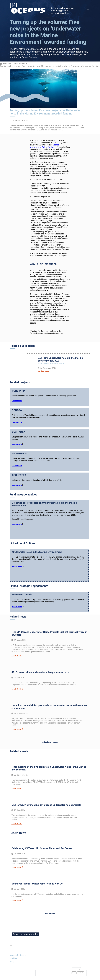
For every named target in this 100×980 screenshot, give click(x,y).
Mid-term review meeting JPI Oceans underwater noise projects (46, 800)
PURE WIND (18, 391)
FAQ (12, 953)
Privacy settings (76, 969)
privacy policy (40, 936)
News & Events (11, 64)
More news (50, 904)
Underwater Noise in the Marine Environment (37, 555)
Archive (14, 949)
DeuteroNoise (20, 454)
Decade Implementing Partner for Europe (44, 146)
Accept (74, 973)
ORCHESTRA (19, 475)
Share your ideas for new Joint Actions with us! (37, 875)
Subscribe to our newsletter (26, 925)
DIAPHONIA (19, 432)
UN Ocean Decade (22, 601)
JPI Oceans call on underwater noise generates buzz (40, 674)
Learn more (17, 401)
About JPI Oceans (18, 946)
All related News (50, 742)
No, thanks (80, 973)
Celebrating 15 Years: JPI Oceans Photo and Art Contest (42, 842)
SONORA (17, 410)
